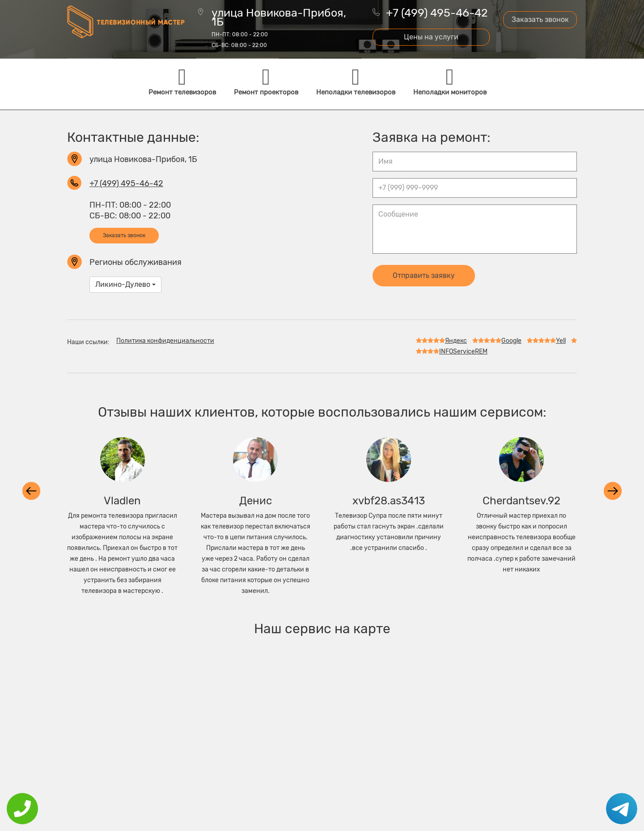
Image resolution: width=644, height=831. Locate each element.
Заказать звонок (540, 19)
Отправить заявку (424, 275)
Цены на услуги (431, 37)
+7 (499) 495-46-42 (437, 13)
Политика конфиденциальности (165, 341)
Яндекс (441, 341)
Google (497, 341)
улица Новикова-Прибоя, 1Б (279, 28)
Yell (546, 341)
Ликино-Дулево (125, 284)
